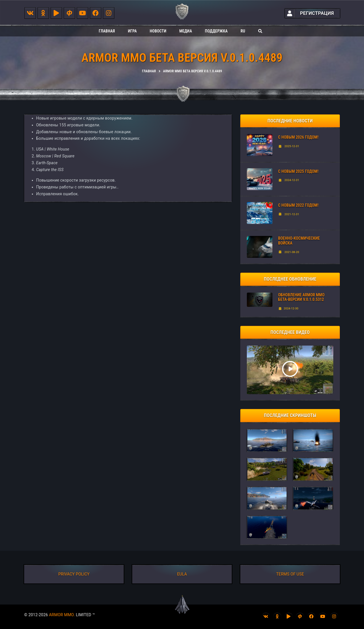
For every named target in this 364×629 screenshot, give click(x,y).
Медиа (186, 31)
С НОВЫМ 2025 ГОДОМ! (298, 171)
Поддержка (216, 31)
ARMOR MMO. (62, 615)
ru (243, 31)
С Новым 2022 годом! (298, 205)
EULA (182, 574)
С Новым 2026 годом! (298, 137)
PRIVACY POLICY (74, 574)
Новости (158, 31)
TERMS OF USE (290, 574)
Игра (132, 31)
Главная (107, 31)
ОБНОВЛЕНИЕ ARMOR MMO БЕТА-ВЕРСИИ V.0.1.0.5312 (301, 297)
